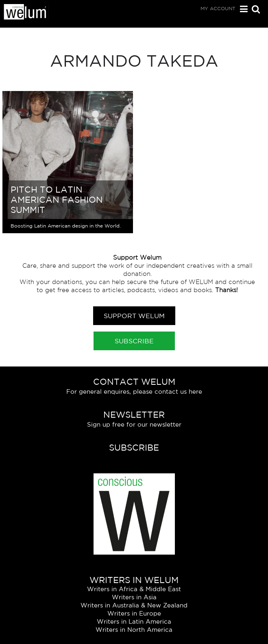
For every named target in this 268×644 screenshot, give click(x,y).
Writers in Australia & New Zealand (134, 605)
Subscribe (134, 341)
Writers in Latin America (134, 621)
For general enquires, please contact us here (134, 391)
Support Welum (134, 316)
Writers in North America (134, 630)
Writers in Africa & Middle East (134, 589)
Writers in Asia (134, 597)
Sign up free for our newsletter (134, 424)
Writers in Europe (134, 613)
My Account (218, 8)
